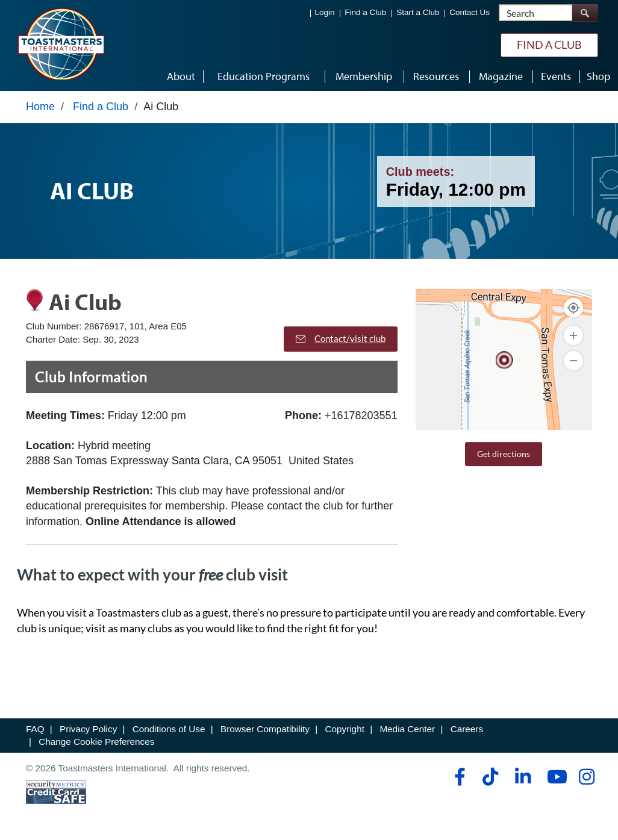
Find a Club (365, 12)
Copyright (344, 729)
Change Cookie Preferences (96, 742)
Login (325, 12)
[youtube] (554, 777)
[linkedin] (523, 777)
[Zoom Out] (573, 361)
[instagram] (586, 777)
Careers (467, 729)
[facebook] (458, 777)
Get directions (504, 454)
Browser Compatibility (265, 729)
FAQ (35, 729)
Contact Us (470, 12)
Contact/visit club (341, 338)
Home (40, 107)
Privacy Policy (88, 729)
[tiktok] (490, 777)
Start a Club (418, 12)
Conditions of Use (169, 729)
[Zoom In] (573, 335)
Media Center (407, 729)
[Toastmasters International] (60, 43)
